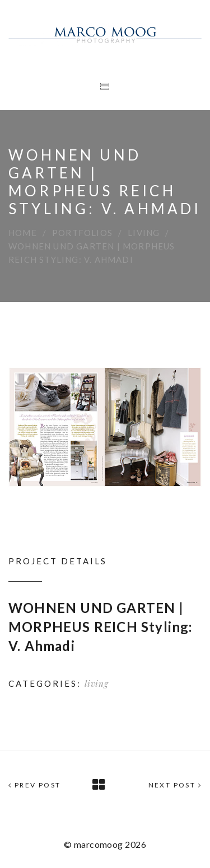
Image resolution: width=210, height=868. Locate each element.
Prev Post (34, 785)
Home (23, 233)
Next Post (175, 785)
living (144, 233)
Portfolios (82, 233)
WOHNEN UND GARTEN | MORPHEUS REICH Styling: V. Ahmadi (101, 627)
